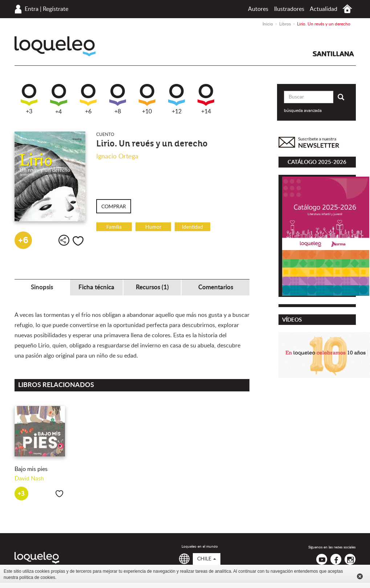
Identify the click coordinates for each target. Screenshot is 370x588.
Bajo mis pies (31, 469)
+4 (59, 99)
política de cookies (37, 577)
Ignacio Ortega (117, 157)
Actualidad (324, 9)
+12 (176, 99)
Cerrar (360, 576)
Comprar (114, 207)
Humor (153, 227)
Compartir (64, 240)
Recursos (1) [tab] (152, 287)
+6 (88, 99)
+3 (29, 99)
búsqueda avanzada (303, 110)
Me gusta (78, 241)
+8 (118, 99)
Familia (114, 227)
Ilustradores (289, 9)
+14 (206, 99)
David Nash (29, 479)
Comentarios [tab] (216, 287)
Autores (258, 9)
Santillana (333, 54)
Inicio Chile (347, 9)
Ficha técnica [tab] (96, 287)
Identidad (192, 227)
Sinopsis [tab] (42, 287)
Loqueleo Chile (55, 46)
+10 (147, 99)
